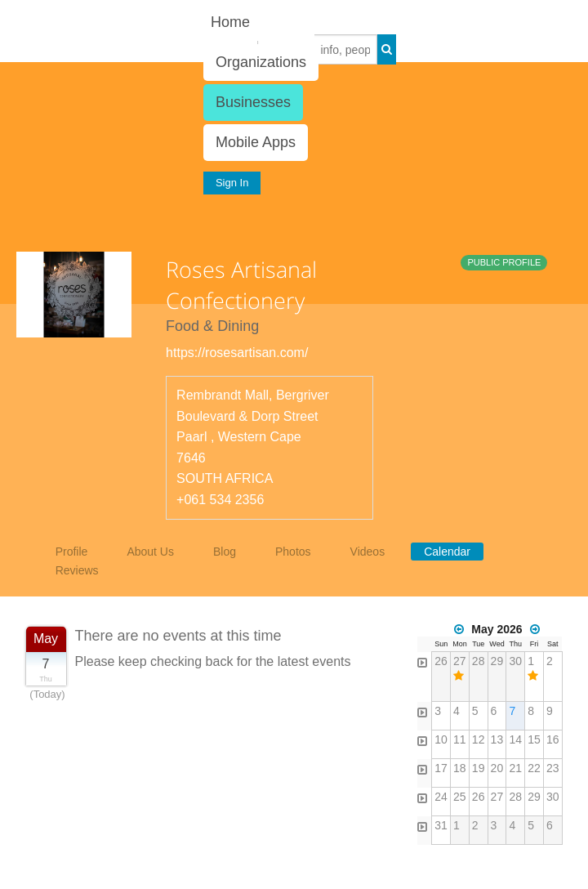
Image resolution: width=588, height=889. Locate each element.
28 (479, 661)
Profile (72, 552)
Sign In (232, 183)
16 (553, 739)
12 (479, 739)
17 (441, 768)
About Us (150, 552)
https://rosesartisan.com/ (237, 353)
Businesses (253, 102)
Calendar (447, 552)
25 (460, 797)
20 (497, 768)
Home (230, 22)
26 (441, 661)
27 (460, 661)
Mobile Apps (256, 142)
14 (515, 739)
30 (515, 661)
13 (497, 739)
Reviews (77, 570)
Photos (293, 552)
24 (441, 797)
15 (534, 739)
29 (497, 661)
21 (515, 768)
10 (441, 739)
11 (460, 739)
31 (441, 825)
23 (553, 768)
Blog (225, 552)
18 (460, 768)
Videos (368, 552)
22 (534, 768)
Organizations (261, 62)
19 (479, 768)
